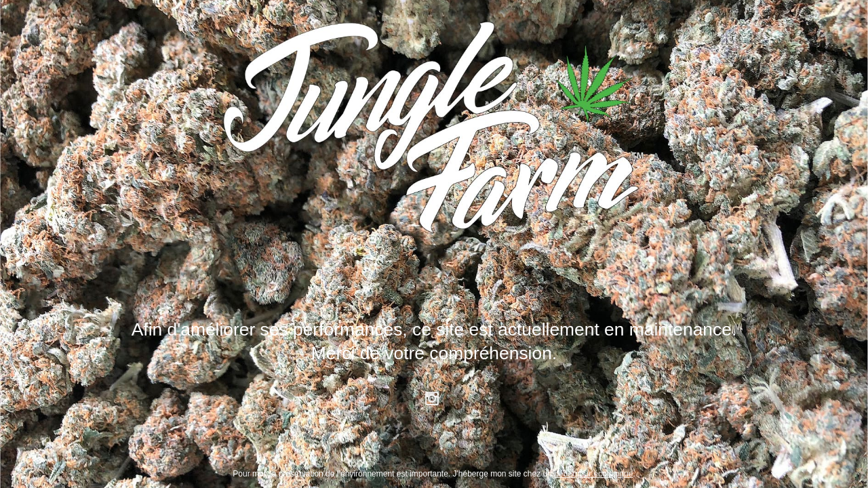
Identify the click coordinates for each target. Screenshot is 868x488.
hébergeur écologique (593, 474)
